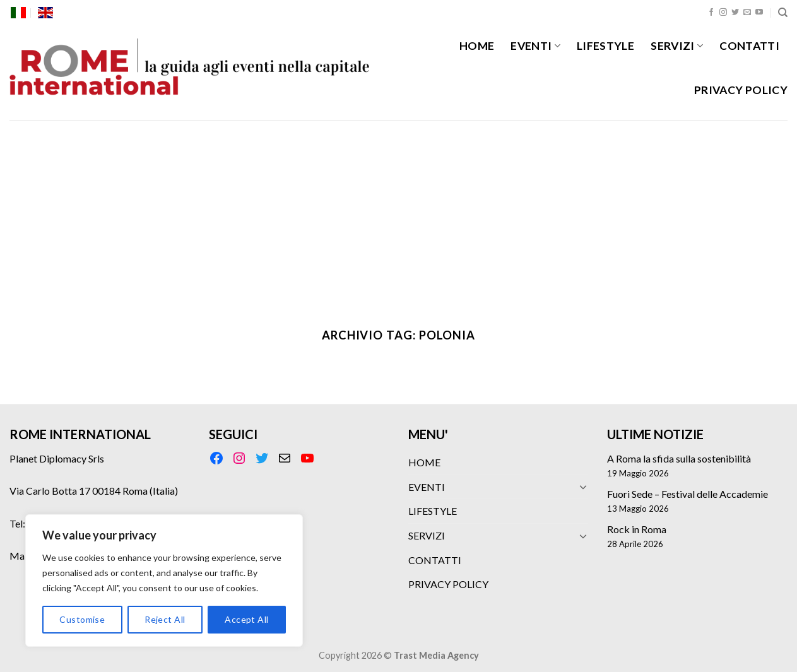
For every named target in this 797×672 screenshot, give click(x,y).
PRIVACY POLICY (741, 90)
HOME (477, 46)
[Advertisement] (399, 215)
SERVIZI (677, 46)
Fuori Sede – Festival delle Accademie (688, 494)
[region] (164, 581)
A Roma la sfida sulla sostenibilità (679, 458)
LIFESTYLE (605, 46)
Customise (82, 619)
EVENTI (535, 46)
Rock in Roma (637, 529)
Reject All (165, 619)
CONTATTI (749, 46)
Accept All (246, 619)
